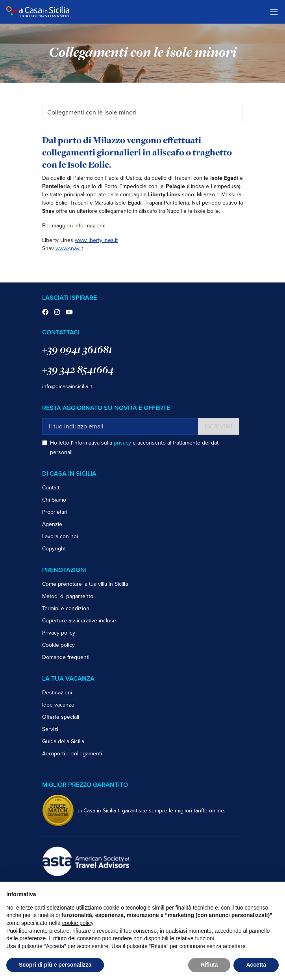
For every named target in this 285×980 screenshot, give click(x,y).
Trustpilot (253, 12)
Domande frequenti (66, 657)
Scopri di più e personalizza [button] (55, 965)
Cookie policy (58, 645)
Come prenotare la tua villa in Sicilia (85, 584)
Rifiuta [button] (209, 965)
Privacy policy (59, 633)
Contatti (51, 488)
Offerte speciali (61, 717)
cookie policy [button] (78, 923)
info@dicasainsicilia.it (67, 387)
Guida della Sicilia (63, 741)
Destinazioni (57, 693)
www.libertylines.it (96, 240)
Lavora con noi (60, 536)
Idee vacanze (58, 705)
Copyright (54, 549)
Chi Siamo (54, 500)
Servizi (50, 729)
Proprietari (55, 512)
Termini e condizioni (66, 608)
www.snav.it (69, 248)
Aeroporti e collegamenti (72, 754)
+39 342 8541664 (78, 369)
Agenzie (52, 524)
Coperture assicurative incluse (79, 621)
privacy (122, 443)
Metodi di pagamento (68, 596)
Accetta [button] (256, 965)
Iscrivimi (218, 426)
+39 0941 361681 (77, 349)
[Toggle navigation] (274, 12)
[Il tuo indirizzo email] (120, 426)
